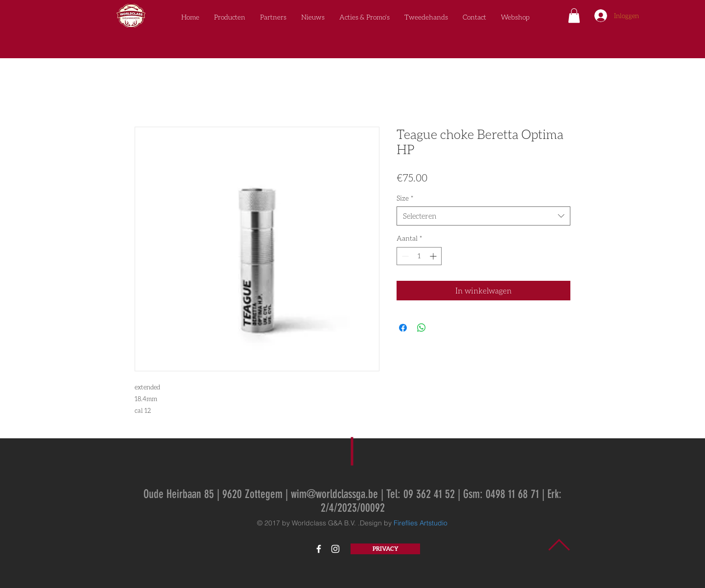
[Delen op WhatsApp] (422, 328)
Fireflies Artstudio (421, 523)
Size (405, 198)
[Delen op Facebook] (403, 328)
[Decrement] (404, 256)
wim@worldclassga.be (334, 494)
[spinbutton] (419, 256)
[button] (574, 16)
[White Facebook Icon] (319, 549)
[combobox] (483, 216)
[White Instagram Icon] (335, 549)
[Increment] (434, 256)
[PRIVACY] (385, 549)
